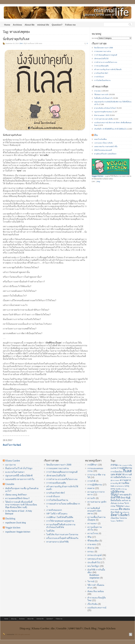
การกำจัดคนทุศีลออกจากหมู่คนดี (106, 55)
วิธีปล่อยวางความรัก (101, 95)
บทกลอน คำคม (95, 559)
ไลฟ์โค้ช (50, 531)
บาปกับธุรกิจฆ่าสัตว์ (101, 73)
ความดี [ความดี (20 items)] (129, 475)
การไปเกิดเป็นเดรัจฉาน (102, 80)
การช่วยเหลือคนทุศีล (101, 66)
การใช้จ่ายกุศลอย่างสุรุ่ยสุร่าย (60, 521)
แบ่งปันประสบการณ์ (97, 608)
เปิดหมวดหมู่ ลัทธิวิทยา (16, 495)
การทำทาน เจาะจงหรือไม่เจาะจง (106, 62)
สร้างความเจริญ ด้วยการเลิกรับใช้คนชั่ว (108, 70)
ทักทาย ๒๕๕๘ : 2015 (102, 115)
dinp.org (14, 619)
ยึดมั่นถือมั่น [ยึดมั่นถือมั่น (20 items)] (116, 500)
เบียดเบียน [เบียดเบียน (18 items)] (115, 518)
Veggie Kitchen (98, 176)
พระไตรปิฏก (93, 566)
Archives (17, 25)
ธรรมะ (91, 552)
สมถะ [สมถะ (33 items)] (127, 509)
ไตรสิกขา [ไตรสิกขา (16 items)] (120, 521)
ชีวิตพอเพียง (93, 541)
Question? (57, 25)
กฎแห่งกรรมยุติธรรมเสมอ (103, 112)
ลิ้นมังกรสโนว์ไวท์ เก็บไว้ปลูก (19, 468)
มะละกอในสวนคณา (15, 472)
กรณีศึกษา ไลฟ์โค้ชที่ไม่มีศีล (60, 517)
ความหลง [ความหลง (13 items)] (116, 480)
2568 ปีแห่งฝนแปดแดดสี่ (103, 150)
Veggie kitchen (13, 528)
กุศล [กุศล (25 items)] (113, 474)
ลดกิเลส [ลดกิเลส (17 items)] (125, 500)
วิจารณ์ (91, 581)
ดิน (96, 135)
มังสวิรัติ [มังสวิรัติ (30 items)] (115, 497)
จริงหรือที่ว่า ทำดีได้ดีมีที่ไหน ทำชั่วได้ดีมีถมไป (110, 129)
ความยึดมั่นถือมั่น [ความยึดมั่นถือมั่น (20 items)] (118, 477)
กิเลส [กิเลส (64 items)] (127, 471)
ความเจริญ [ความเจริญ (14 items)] (114, 483)
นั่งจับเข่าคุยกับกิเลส (16, 39)
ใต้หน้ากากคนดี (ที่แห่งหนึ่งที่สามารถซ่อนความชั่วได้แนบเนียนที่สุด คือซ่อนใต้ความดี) (21, 505)
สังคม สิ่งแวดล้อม (96, 591)
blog (98, 182)
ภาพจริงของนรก (54, 510)
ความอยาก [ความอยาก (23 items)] (125, 480)
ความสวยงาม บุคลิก (97, 502)
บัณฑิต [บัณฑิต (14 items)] (118, 489)
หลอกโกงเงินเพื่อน (100, 139)
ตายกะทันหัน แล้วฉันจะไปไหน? (105, 108)
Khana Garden (13, 461)
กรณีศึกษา (92, 465)
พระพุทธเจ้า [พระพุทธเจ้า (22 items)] (126, 495)
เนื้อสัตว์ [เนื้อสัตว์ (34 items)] (124, 515)
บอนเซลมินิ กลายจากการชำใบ (20, 479)
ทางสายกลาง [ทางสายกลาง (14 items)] (119, 486)
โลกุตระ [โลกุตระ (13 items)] (113, 521)
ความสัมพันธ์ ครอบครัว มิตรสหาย (94, 511)
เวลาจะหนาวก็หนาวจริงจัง (103, 143)
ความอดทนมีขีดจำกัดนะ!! (17, 498)
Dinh (21, 43)
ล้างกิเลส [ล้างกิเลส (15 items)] (121, 503)
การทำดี (91, 481)
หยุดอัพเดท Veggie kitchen (18, 532)
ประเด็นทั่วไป (94, 562)
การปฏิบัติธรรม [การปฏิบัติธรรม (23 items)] (124, 468)
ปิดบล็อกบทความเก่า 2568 (104, 48)
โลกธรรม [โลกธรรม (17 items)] (123, 518)
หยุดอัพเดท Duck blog (16, 523)
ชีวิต (89, 537)
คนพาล (91, 488)
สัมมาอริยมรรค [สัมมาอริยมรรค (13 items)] (124, 512)
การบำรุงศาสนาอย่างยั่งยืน (104, 119)
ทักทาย (91, 548)
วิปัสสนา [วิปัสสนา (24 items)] (120, 506)
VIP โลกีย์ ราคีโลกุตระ (57, 514)
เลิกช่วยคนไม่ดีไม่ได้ (101, 59)
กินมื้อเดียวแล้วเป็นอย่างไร (103, 98)
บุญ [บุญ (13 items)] (126, 489)
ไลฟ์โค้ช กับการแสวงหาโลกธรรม (62, 534)
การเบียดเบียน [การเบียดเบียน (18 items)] (117, 472)
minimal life (43, 25)
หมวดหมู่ (95, 38)
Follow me (70, 25)
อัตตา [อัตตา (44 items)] (115, 515)
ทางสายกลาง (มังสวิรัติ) (57, 542)
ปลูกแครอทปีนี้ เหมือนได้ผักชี (19, 476)
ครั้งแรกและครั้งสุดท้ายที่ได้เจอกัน (62, 538)
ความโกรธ (93, 533)
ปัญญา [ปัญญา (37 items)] (115, 494)
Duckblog (10, 518)
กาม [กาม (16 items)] (120, 465)
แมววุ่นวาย (10, 465)
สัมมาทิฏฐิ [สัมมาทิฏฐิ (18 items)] (115, 512)
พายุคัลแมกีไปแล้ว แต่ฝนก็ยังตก (105, 154)
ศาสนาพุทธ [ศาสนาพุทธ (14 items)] (114, 509)
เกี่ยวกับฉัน (92, 604)
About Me (30, 25)
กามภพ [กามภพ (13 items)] (124, 465)
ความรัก (91, 498)
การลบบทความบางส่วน (103, 51)
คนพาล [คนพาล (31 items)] (120, 474)
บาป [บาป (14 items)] (123, 489)
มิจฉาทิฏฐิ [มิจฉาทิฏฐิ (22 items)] (125, 498)
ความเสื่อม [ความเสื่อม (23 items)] (124, 483)
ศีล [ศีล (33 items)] (121, 509)
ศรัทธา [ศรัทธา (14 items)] (128, 506)
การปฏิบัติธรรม (95, 485)
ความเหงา (92, 523)
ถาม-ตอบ (97, 91)
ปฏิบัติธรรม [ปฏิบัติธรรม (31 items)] (118, 492)
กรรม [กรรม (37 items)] (114, 465)
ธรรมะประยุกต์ (95, 555)
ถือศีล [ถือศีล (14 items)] (112, 486)
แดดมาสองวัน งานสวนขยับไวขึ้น (106, 147)
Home (7, 25)
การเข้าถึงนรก (99, 77)
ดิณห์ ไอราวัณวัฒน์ (12, 445)
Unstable (10, 484)
